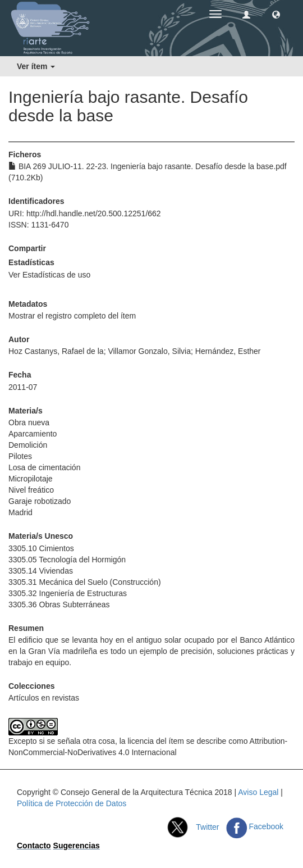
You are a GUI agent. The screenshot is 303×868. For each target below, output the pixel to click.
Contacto (34, 846)
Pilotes (20, 456)
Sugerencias (77, 846)
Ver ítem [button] (36, 66)
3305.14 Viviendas (41, 571)
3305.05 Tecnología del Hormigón (67, 560)
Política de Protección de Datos (72, 803)
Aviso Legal (258, 792)
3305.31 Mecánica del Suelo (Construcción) (85, 582)
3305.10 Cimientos (41, 548)
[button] (276, 14)
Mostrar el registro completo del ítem (72, 316)
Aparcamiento (33, 434)
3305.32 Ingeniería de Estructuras (68, 593)
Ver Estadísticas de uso (49, 275)
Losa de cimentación (44, 467)
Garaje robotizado (40, 501)
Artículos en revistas (44, 698)
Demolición (28, 445)
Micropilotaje (31, 479)
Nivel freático (31, 490)
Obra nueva (29, 422)
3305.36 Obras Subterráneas (59, 605)
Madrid (20, 512)
